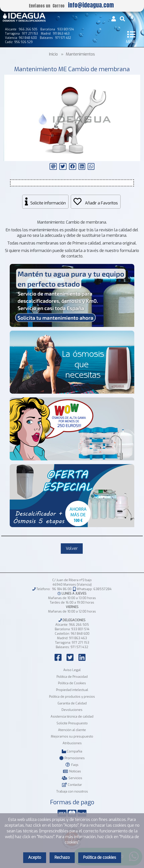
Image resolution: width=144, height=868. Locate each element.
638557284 (103, 589)
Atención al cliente (72, 730)
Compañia (72, 751)
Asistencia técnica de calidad (72, 716)
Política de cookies (100, 857)
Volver (72, 548)
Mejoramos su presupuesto (72, 736)
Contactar (72, 785)
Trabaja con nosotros (72, 791)
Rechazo (62, 857)
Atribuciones (72, 743)
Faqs (72, 765)
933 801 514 (80, 629)
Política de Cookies (72, 683)
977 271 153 (80, 643)
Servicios (72, 778)
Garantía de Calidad (72, 703)
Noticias (72, 771)
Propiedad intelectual (72, 690)
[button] (136, 79)
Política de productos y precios (72, 697)
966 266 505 (79, 625)
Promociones (72, 758)
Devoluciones (72, 710)
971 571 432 (79, 647)
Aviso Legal (72, 670)
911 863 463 (78, 638)
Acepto (35, 857)
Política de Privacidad (72, 677)
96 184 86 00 (62, 589)
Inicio (53, 54)
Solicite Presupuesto (72, 723)
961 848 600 (80, 634)
